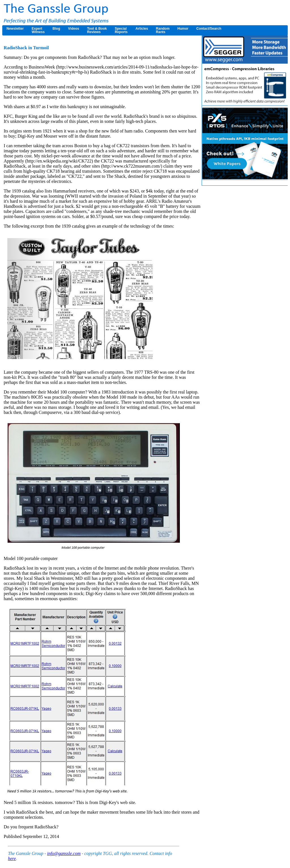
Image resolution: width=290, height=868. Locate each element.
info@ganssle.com (64, 853)
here (12, 859)
